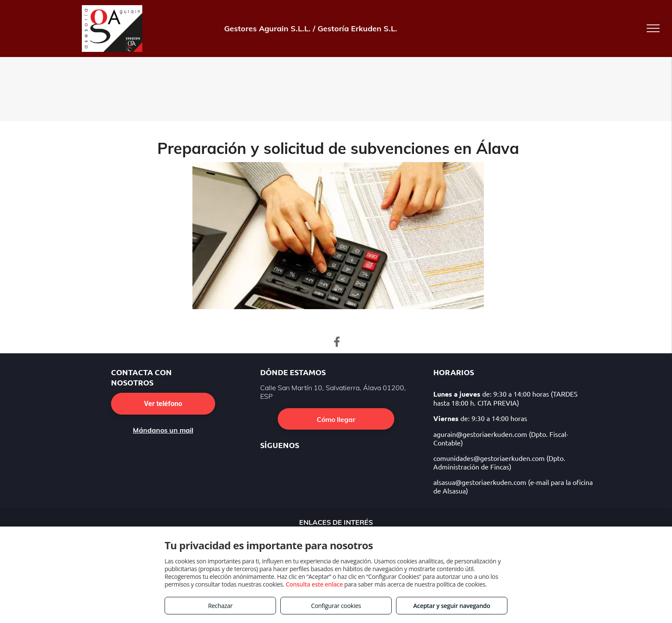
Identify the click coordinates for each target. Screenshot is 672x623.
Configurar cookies (336, 606)
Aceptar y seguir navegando (451, 606)
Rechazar (220, 606)
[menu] (653, 28)
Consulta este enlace (314, 584)
